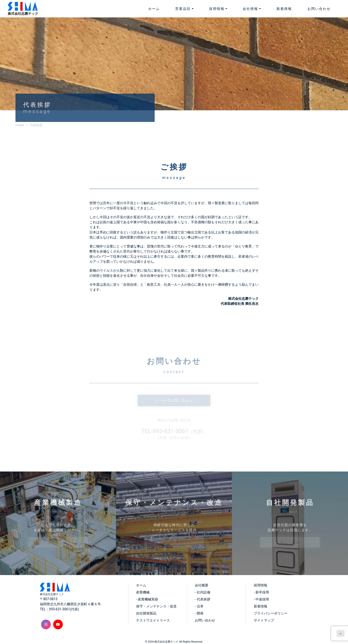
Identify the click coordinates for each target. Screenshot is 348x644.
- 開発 (199, 613)
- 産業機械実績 (147, 599)
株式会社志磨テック (166, 642)
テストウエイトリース (153, 620)
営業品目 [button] (183, 9)
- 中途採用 (261, 599)
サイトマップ (264, 620)
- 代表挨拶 (202, 599)
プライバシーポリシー (271, 613)
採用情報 (261, 585)
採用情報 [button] (217, 9)
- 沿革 (199, 606)
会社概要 (202, 585)
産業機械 (143, 592)
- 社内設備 (202, 592)
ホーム (154, 9)
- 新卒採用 (261, 592)
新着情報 (284, 9)
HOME (20, 125)
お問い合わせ (319, 9)
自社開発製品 (146, 613)
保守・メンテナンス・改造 (156, 606)
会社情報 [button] (250, 9)
